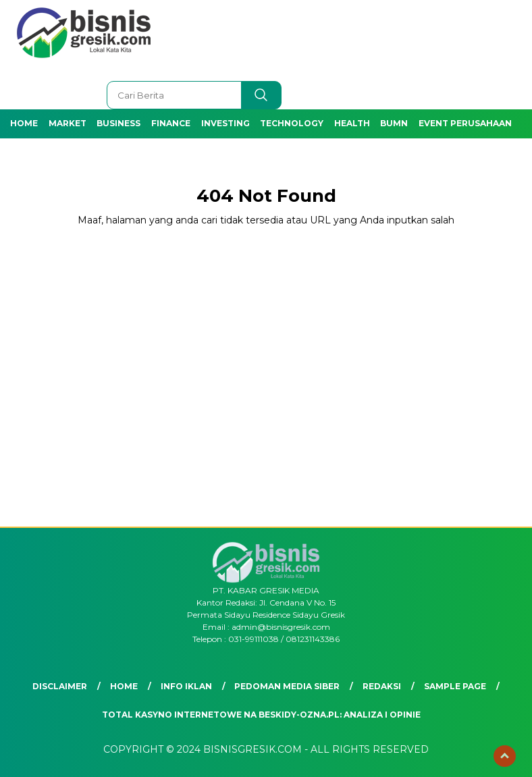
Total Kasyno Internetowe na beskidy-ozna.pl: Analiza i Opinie (261, 715)
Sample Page (455, 686)
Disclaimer (60, 686)
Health (352, 123)
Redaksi (382, 686)
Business (118, 123)
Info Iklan (186, 686)
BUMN (394, 123)
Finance (171, 123)
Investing (225, 123)
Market (68, 123)
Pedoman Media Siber (287, 686)
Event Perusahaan (465, 123)
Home (24, 123)
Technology (292, 123)
